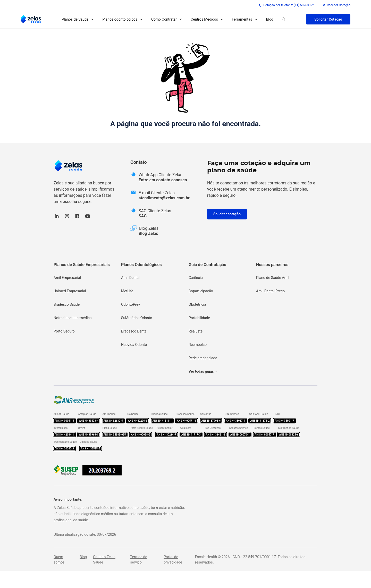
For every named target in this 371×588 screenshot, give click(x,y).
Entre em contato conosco (163, 180)
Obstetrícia (197, 304)
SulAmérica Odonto (137, 318)
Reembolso (198, 345)
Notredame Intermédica (73, 318)
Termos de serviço (139, 560)
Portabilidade (199, 318)
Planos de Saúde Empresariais (82, 265)
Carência (196, 278)
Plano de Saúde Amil (273, 278)
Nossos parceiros (272, 265)
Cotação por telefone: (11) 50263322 (286, 5)
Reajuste (196, 331)
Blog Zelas (148, 233)
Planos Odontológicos (141, 265)
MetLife (127, 291)
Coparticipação (201, 291)
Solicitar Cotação (328, 19)
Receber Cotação (336, 5)
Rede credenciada (203, 358)
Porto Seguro (64, 331)
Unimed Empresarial (70, 291)
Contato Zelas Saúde (104, 560)
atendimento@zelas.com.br (164, 198)
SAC (143, 216)
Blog (270, 19)
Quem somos (59, 560)
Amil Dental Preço (270, 291)
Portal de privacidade (173, 560)
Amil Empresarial (67, 278)
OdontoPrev (130, 304)
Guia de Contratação (207, 265)
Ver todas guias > (203, 371)
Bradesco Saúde (67, 304)
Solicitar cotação (227, 214)
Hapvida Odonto (134, 345)
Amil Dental (130, 278)
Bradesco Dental (134, 331)
